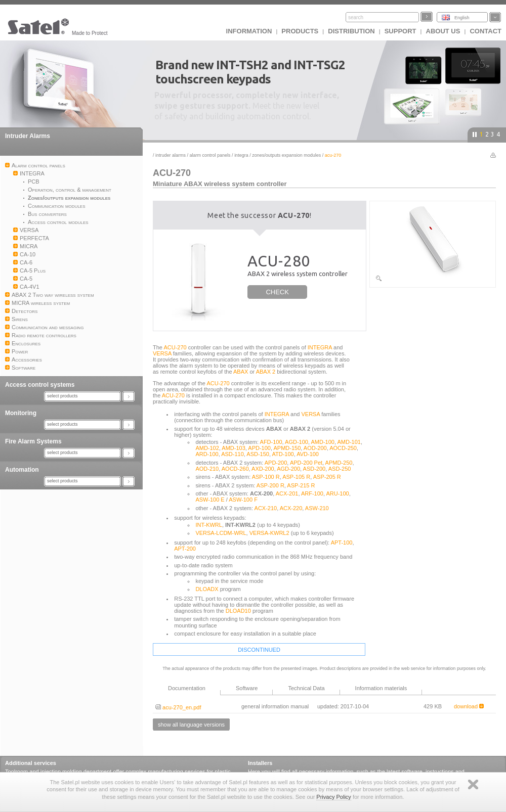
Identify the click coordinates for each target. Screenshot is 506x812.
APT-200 (185, 549)
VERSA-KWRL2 (269, 533)
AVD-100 (308, 454)
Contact (486, 31)
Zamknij (473, 784)
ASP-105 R (296, 477)
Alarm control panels (210, 155)
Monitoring (21, 413)
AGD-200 (288, 469)
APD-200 (276, 463)
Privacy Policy (333, 797)
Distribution (351, 31)
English (462, 18)
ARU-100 (337, 493)
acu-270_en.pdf (178, 707)
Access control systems (40, 385)
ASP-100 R (266, 477)
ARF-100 (312, 493)
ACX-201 (287, 493)
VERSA (162, 353)
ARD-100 (207, 454)
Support (400, 31)
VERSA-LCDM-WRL (221, 533)
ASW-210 (317, 508)
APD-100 (259, 448)
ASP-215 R (301, 485)
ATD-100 (283, 454)
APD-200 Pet (306, 463)
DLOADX (207, 589)
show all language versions (191, 725)
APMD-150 (287, 448)
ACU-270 (175, 347)
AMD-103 (233, 448)
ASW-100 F (243, 500)
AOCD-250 (343, 448)
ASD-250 (340, 469)
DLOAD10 (238, 611)
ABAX (241, 372)
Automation (22, 470)
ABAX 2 (266, 372)
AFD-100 (271, 442)
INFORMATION (249, 31)
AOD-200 (315, 448)
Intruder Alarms (28, 136)
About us (443, 31)
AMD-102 (207, 448)
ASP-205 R (327, 477)
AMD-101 (349, 442)
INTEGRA (241, 155)
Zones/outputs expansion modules (286, 155)
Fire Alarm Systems (33, 441)
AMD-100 (322, 442)
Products (300, 31)
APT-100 (342, 543)
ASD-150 (258, 454)
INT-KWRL (209, 525)
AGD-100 (297, 442)
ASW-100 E (210, 500)
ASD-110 (233, 454)
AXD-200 (263, 469)
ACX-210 (266, 508)
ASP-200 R (270, 485)
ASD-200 (314, 469)
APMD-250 (339, 463)
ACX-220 (291, 508)
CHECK (277, 292)
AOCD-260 (235, 469)
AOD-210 (207, 469)
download (469, 706)
